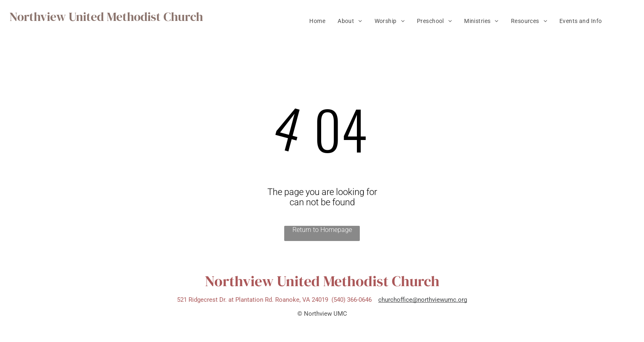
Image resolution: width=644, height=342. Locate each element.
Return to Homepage (322, 230)
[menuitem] (317, 21)
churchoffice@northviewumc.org (423, 300)
